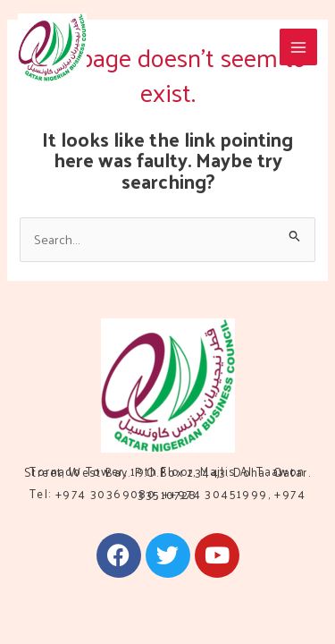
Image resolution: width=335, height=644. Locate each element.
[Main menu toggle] (298, 47)
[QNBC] (52, 47)
